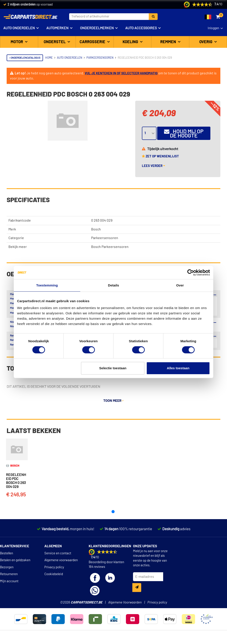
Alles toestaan (178, 368)
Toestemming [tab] (47, 285)
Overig (206, 42)
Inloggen (213, 28)
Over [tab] (180, 285)
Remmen (169, 42)
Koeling (131, 42)
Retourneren (9, 580)
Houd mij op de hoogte (184, 134)
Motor (17, 42)
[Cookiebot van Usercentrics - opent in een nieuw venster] (191, 273)
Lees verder (154, 166)
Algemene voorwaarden (61, 566)
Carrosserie (93, 42)
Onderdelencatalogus (25, 58)
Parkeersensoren (105, 238)
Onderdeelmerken (97, 28)
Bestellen (7, 559)
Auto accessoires (141, 28)
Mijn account (9, 587)
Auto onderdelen (19, 28)
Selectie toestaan (113, 368)
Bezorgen (7, 573)
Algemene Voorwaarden (125, 608)
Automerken (57, 28)
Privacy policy (54, 573)
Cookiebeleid (54, 580)
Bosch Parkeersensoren (110, 247)
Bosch (96, 229)
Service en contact (58, 559)
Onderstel (55, 42)
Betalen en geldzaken (15, 566)
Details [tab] (113, 285)
